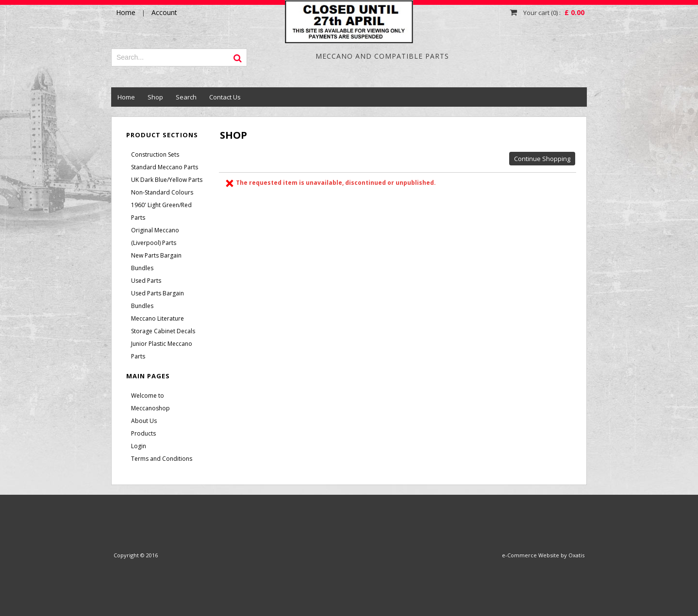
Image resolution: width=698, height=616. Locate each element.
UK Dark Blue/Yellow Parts (167, 180)
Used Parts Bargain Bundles (158, 300)
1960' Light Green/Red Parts (161, 211)
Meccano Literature (158, 318)
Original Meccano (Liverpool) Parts (155, 236)
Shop (155, 97)
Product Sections (162, 135)
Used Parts (146, 281)
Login (139, 446)
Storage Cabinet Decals (163, 331)
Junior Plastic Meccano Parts (162, 350)
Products (143, 433)
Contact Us (225, 97)
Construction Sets (155, 154)
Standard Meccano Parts (165, 167)
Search (186, 97)
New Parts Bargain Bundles (156, 262)
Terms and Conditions (162, 459)
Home (126, 97)
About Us (144, 421)
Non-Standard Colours (162, 192)
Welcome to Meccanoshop (150, 402)
